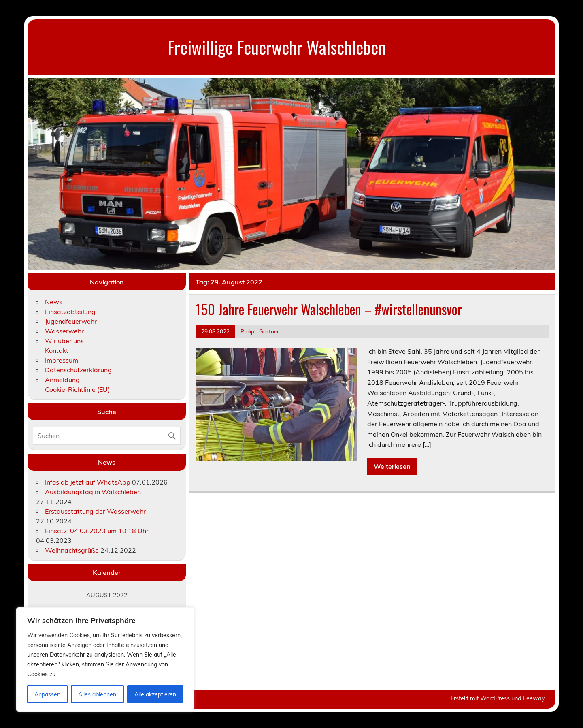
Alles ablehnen (97, 694)
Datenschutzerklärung (78, 370)
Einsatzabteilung (70, 312)
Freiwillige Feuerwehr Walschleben (277, 47)
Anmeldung (62, 380)
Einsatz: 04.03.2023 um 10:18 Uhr (97, 531)
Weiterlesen (392, 466)
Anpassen (47, 694)
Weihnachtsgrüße (72, 550)
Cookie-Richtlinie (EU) (77, 389)
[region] (105, 660)
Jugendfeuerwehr (71, 321)
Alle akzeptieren (155, 694)
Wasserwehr (64, 331)
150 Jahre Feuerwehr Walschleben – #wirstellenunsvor (329, 309)
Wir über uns (64, 341)
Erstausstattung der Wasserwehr (95, 511)
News (54, 302)
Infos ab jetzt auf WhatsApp (88, 482)
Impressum (62, 360)
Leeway (534, 698)
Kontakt (57, 350)
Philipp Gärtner (260, 331)
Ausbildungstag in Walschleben (93, 492)
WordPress (495, 698)
